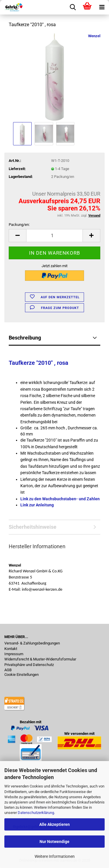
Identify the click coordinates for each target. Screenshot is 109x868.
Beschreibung (25, 338)
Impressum (14, 654)
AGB (8, 670)
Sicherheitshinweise (33, 527)
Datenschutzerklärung (36, 813)
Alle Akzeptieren (54, 824)
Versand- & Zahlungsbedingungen (32, 643)
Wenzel (94, 36)
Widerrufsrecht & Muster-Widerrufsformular (40, 659)
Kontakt (11, 649)
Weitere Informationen (55, 856)
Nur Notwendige (54, 842)
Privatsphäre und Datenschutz (29, 665)
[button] (17, 236)
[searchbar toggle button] (73, 7)
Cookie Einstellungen (22, 675)
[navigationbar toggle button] (102, 7)
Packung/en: (19, 225)
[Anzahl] (54, 236)
